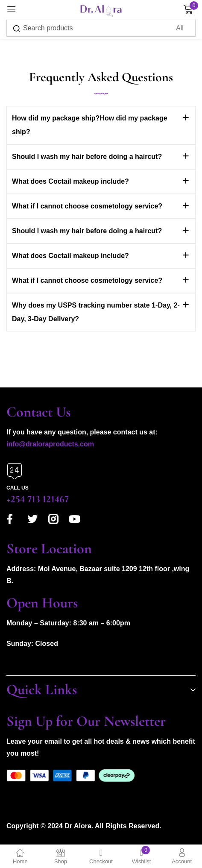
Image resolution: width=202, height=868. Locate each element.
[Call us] (15, 471)
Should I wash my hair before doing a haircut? (87, 157)
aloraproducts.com (63, 444)
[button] (101, 125)
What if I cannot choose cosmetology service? (87, 206)
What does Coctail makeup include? (70, 181)
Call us (18, 488)
